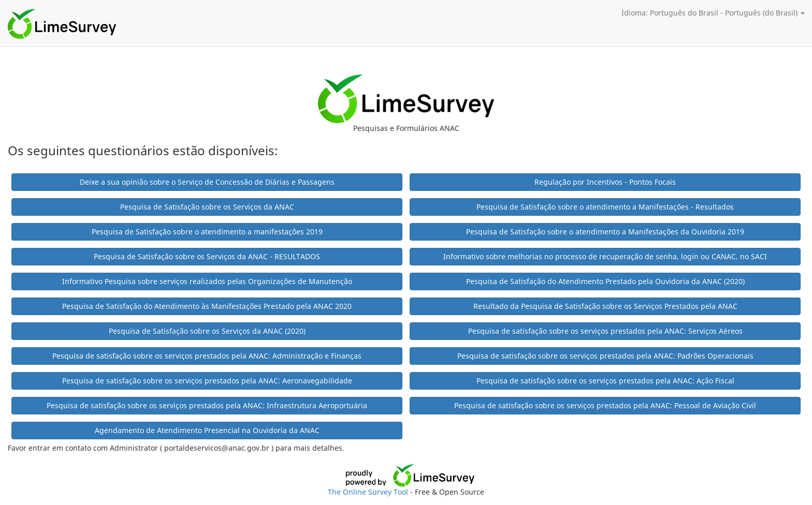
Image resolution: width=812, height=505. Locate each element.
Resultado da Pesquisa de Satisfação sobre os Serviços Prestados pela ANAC (605, 306)
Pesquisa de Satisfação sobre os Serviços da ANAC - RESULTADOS (207, 256)
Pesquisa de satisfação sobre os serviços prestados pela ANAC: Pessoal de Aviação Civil (605, 405)
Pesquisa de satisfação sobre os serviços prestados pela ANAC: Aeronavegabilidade (207, 381)
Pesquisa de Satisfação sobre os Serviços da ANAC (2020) (207, 331)
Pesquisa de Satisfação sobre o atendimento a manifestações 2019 (207, 232)
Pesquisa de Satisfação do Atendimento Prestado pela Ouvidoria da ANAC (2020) (605, 281)
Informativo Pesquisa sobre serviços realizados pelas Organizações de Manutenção (207, 281)
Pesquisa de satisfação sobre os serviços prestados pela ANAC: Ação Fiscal (605, 381)
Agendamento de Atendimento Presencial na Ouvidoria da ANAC (207, 430)
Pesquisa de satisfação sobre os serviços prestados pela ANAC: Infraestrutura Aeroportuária (207, 405)
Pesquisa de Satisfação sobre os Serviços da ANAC (207, 207)
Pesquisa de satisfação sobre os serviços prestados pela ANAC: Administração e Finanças (207, 356)
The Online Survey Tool (369, 492)
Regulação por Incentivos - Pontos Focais (605, 182)
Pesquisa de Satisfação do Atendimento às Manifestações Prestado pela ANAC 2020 (207, 306)
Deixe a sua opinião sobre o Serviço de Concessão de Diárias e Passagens (207, 182)
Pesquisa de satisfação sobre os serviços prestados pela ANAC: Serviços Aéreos (605, 331)
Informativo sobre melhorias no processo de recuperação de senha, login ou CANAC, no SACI (605, 256)
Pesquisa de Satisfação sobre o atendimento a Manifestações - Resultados (605, 207)
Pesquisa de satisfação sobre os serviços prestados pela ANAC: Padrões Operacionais (605, 356)
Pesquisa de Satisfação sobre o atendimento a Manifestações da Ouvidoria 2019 (605, 232)
